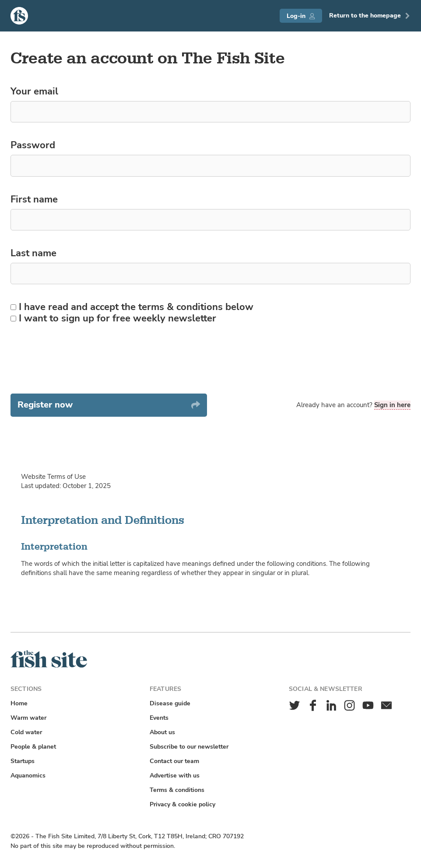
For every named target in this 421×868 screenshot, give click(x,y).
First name (34, 200)
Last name (33, 254)
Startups (23, 761)
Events (159, 718)
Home (19, 703)
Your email (34, 92)
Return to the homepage (370, 16)
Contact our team (174, 761)
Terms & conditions (177, 790)
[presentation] (77, 359)
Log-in (301, 16)
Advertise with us (175, 776)
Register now (109, 405)
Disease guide (170, 703)
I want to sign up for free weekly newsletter (113, 319)
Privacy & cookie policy (182, 804)
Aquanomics (28, 776)
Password (33, 146)
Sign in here (392, 405)
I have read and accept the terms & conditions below (132, 307)
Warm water (28, 718)
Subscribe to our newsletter (189, 747)
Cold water (26, 732)
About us (162, 732)
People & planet (33, 747)
